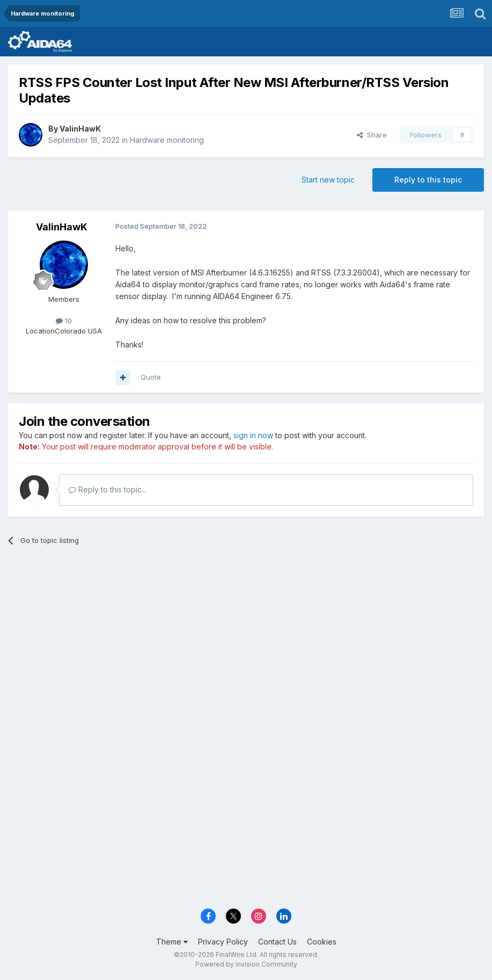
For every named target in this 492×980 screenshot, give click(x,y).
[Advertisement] (246, 637)
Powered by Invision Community (246, 964)
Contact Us (277, 942)
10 (64, 321)
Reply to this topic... (108, 489)
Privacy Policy (223, 942)
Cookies (322, 942)
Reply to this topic (428, 180)
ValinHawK (80, 129)
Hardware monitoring (167, 140)
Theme (172, 942)
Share (372, 135)
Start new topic (328, 180)
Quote (151, 377)
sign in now (253, 435)
